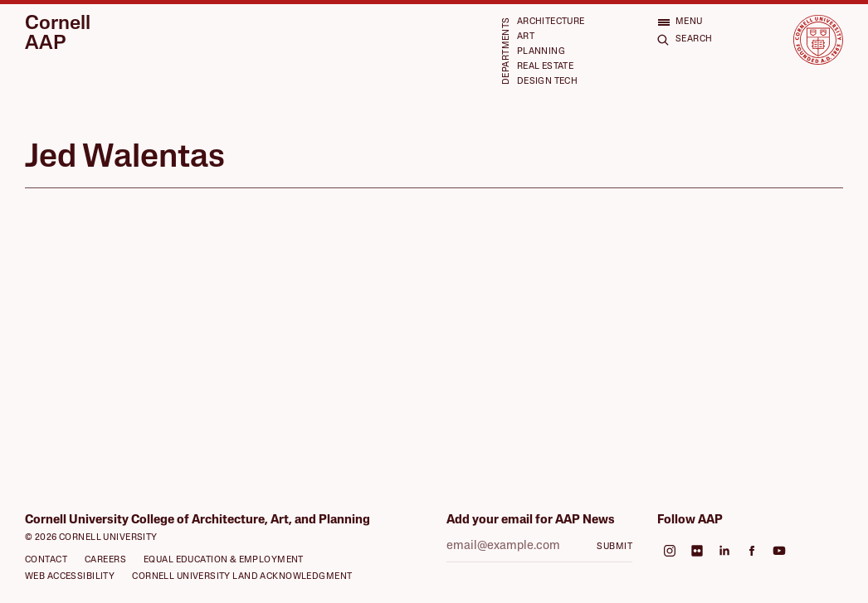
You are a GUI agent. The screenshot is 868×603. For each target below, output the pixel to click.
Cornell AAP (58, 34)
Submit (614, 547)
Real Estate (546, 67)
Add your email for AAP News (531, 520)
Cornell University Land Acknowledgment (242, 577)
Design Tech (548, 82)
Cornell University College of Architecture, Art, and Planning (197, 520)
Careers (105, 560)
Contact (46, 560)
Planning (541, 52)
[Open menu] (680, 22)
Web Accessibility (70, 577)
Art (526, 37)
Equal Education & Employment (224, 560)
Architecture (551, 22)
